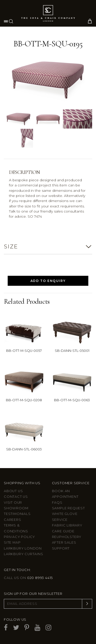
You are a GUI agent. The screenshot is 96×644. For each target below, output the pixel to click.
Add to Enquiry (48, 281)
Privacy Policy (19, 537)
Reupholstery (67, 537)
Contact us (16, 497)
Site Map (12, 542)
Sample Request (68, 508)
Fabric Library (67, 525)
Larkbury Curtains (24, 554)
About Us (13, 491)
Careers (13, 520)
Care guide (63, 531)
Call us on (28, 578)
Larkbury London (23, 548)
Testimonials (17, 514)
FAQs (57, 503)
